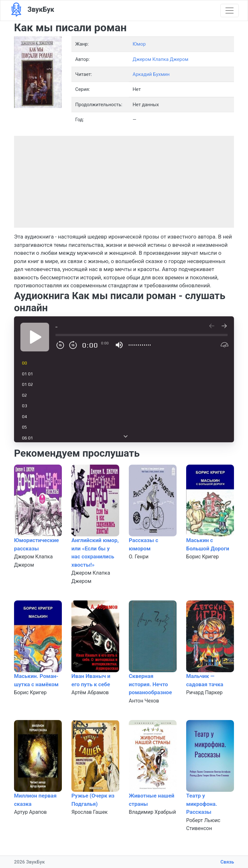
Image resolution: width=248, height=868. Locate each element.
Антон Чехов (144, 701)
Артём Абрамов (90, 692)
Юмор (139, 44)
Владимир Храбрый (152, 812)
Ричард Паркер (204, 692)
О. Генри (139, 557)
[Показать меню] (230, 11)
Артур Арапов (30, 812)
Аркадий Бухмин (151, 74)
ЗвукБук (32, 10)
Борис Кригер (202, 557)
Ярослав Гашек (90, 812)
